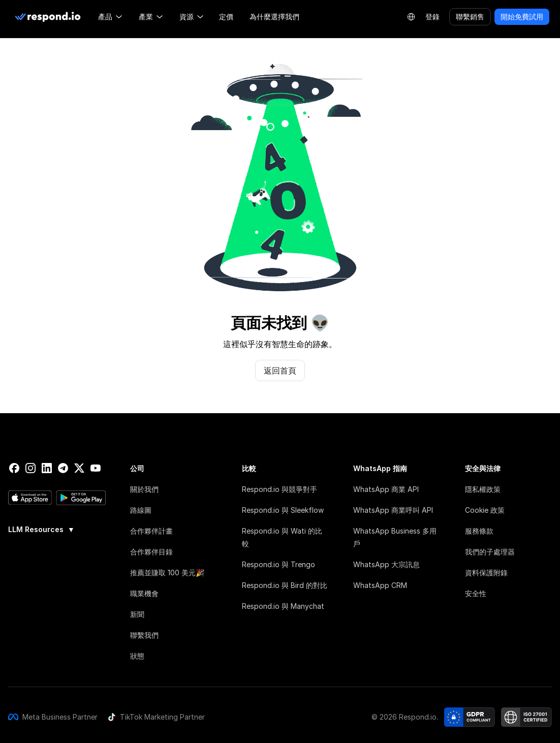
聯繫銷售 (470, 17)
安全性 (476, 593)
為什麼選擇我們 (274, 17)
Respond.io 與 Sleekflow (283, 510)
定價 (226, 17)
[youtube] (96, 468)
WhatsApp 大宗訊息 (386, 564)
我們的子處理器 (490, 552)
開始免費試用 (522, 17)
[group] (57, 529)
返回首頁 (280, 370)
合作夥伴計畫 (151, 531)
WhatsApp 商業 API (386, 489)
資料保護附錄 (486, 572)
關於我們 (144, 489)
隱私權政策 (483, 489)
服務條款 (479, 531)
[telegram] (63, 468)
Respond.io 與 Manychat (283, 606)
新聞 (137, 614)
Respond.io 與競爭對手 (279, 489)
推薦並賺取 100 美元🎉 (167, 572)
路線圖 (141, 510)
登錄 (432, 17)
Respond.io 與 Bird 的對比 (285, 585)
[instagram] (30, 468)
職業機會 (144, 593)
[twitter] (79, 468)
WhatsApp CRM (380, 585)
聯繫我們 (144, 635)
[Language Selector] (411, 17)
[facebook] (14, 468)
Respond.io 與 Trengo (278, 564)
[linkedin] (47, 468)
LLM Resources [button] (41, 530)
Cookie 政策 (485, 510)
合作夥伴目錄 (151, 552)
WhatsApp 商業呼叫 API (393, 510)
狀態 (137, 656)
